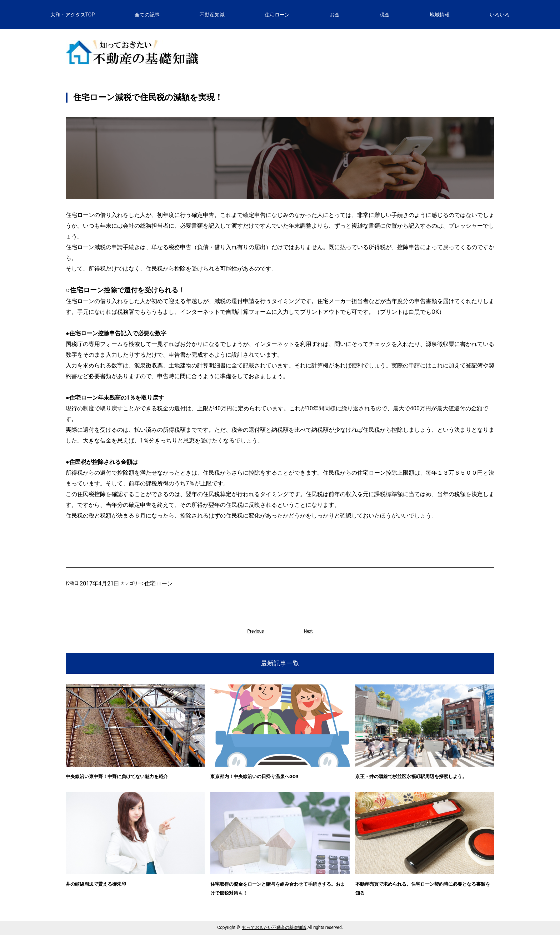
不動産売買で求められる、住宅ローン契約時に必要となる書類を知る (423, 889)
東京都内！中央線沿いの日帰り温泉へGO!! (254, 776)
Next (308, 631)
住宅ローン (159, 583)
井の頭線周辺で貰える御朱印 (96, 884)
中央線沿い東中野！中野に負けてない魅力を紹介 (117, 776)
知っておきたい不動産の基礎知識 (274, 927)
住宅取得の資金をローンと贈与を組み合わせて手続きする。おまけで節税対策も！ (278, 889)
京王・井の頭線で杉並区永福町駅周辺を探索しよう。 (411, 776)
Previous (255, 631)
